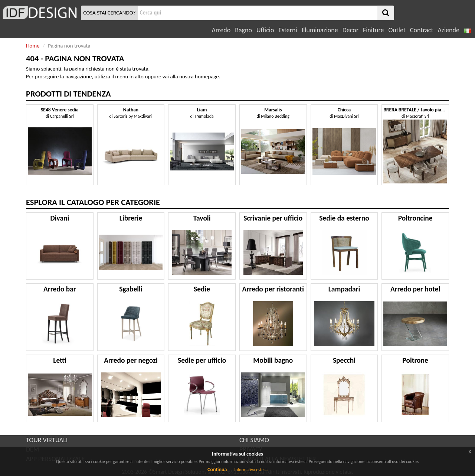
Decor (350, 30)
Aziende (448, 30)
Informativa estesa (251, 470)
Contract (422, 30)
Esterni (288, 30)
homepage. (208, 76)
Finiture (373, 30)
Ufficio (265, 30)
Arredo (221, 30)
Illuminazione (320, 30)
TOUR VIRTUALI (47, 440)
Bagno (243, 30)
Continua (217, 470)
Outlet (397, 30)
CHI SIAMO (254, 440)
